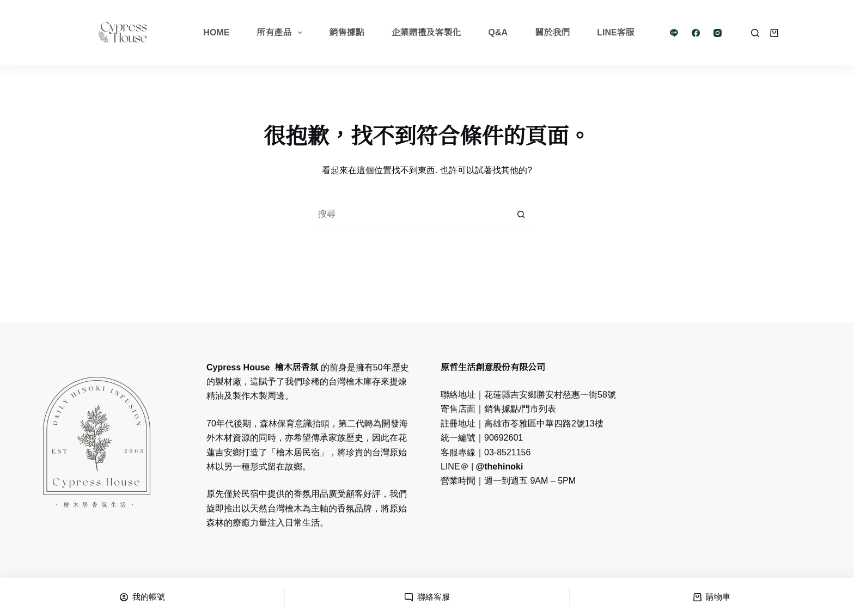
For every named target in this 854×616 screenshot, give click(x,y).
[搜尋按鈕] (521, 214)
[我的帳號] (142, 597)
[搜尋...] (412, 214)
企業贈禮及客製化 (426, 32)
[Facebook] (696, 33)
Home (216, 32)
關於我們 (552, 32)
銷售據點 (347, 32)
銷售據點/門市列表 (520, 409)
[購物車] (712, 597)
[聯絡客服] (427, 597)
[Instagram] (718, 33)
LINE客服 (615, 32)
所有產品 (281, 33)
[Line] (674, 33)
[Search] (755, 33)
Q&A (498, 32)
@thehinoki (498, 466)
